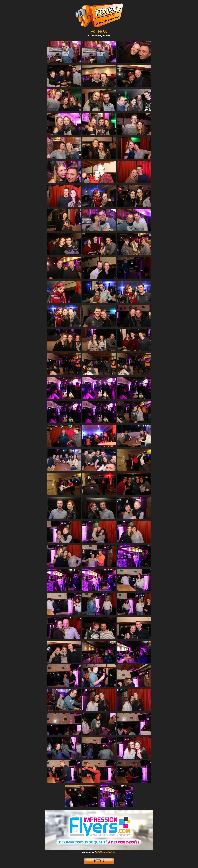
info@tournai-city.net (106, 852)
